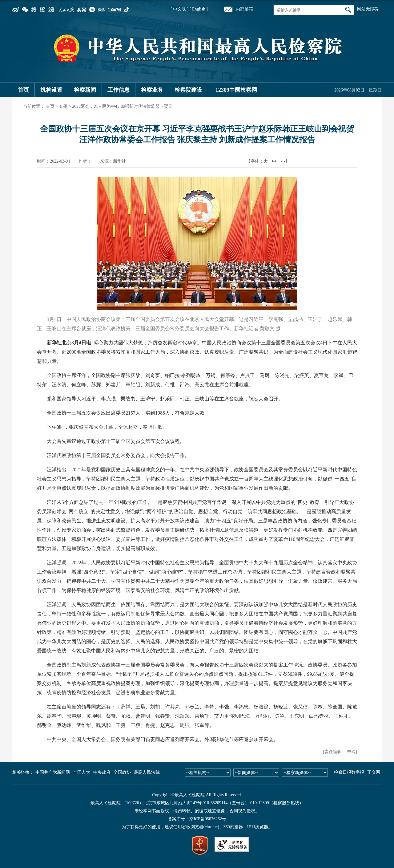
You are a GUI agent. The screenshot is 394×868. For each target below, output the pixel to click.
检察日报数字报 (349, 772)
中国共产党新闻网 (53, 772)
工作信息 (119, 90)
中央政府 (102, 772)
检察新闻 (85, 90)
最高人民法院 (147, 772)
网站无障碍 (368, 9)
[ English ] (199, 9)
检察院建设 (188, 90)
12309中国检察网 (236, 90)
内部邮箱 (244, 9)
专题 (63, 106)
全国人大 (82, 772)
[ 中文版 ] (179, 9)
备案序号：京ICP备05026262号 (197, 819)
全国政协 (122, 772)
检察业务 (152, 90)
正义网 (374, 772)
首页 (23, 90)
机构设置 (51, 90)
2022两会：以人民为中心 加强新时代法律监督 (116, 106)
